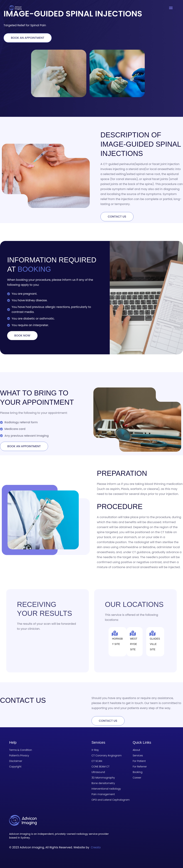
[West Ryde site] (133, 633)
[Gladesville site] (152, 633)
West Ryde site (134, 644)
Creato (96, 847)
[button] (171, 8)
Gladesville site (155, 644)
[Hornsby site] (115, 633)
